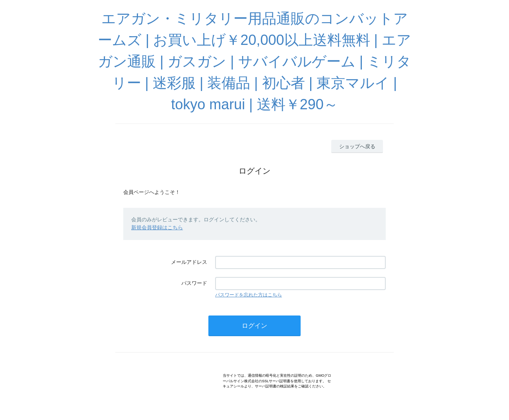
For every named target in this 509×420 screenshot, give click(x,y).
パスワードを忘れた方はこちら (249, 295)
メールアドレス (189, 262)
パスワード (194, 283)
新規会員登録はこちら (157, 227)
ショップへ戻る (357, 146)
